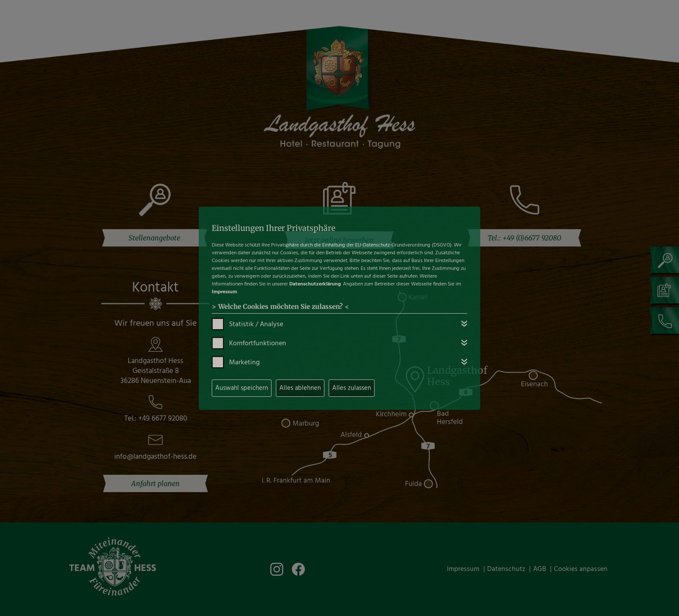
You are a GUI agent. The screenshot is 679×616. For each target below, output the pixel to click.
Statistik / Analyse (256, 324)
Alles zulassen (352, 388)
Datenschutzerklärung (315, 284)
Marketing (244, 363)
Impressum (224, 292)
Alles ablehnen (300, 388)
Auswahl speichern (242, 388)
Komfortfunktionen (258, 344)
